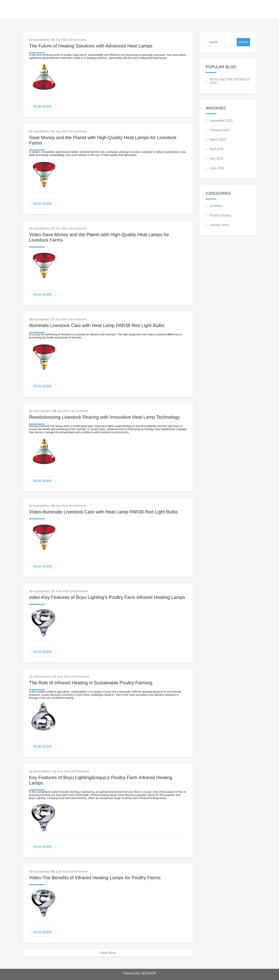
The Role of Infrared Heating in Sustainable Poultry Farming (91, 683)
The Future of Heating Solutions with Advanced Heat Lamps (91, 46)
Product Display (220, 215)
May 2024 (216, 159)
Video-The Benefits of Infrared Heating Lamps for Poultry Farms (95, 878)
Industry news (219, 225)
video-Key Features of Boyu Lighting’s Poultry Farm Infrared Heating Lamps (107, 597)
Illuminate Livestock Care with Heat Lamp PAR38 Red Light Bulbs (97, 325)
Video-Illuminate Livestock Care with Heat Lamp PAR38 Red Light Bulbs (103, 512)
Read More (108, 953)
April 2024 (217, 149)
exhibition (216, 206)
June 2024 (217, 168)
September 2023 (221, 121)
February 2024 (220, 130)
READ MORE (43, 107)
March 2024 (218, 140)
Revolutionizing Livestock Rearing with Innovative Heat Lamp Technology (104, 417)
